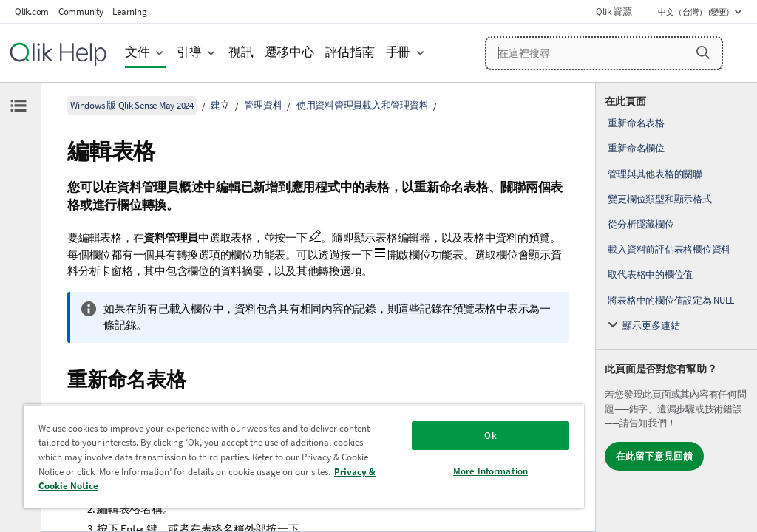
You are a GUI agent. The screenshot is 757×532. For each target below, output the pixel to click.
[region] (304, 456)
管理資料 (263, 105)
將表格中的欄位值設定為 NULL (671, 300)
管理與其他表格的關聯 (655, 174)
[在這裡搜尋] (604, 53)
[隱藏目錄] (18, 106)
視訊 (241, 52)
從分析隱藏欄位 (641, 224)
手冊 (398, 52)
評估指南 (350, 52)
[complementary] (676, 307)
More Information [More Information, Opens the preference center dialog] (490, 471)
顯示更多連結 (651, 325)
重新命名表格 (636, 123)
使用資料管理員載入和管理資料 (363, 105)
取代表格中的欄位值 (650, 274)
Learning (129, 11)
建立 (220, 105)
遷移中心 (289, 52)
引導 (189, 52)
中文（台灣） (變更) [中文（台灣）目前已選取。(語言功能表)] (694, 12)
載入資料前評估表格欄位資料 (669, 249)
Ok (490, 436)
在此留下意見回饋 (654, 456)
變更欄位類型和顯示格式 (659, 199)
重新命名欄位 (636, 148)
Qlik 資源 (614, 11)
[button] (703, 52)
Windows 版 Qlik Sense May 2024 (132, 105)
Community (81, 11)
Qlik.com (32, 11)
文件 (138, 52)
